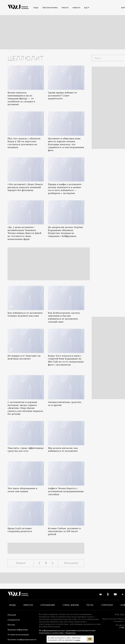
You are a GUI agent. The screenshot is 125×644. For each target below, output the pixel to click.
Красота (28, 605)
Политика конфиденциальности (22, 640)
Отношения (48, 605)
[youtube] (115, 594)
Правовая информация (18, 630)
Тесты (90, 605)
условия (77, 640)
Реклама (11, 625)
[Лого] (18, 8)
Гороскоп (107, 605)
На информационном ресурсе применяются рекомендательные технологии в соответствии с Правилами (67, 632)
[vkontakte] (100, 594)
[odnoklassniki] (108, 594)
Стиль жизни (71, 605)
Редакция (12, 615)
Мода (12, 605)
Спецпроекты (14, 620)
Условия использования (18, 635)
